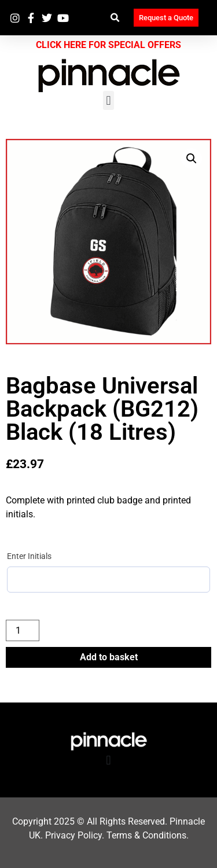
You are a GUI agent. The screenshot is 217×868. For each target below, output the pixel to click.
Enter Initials (29, 556)
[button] (115, 18)
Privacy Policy (73, 835)
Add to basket (109, 657)
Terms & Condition (144, 835)
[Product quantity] (23, 630)
